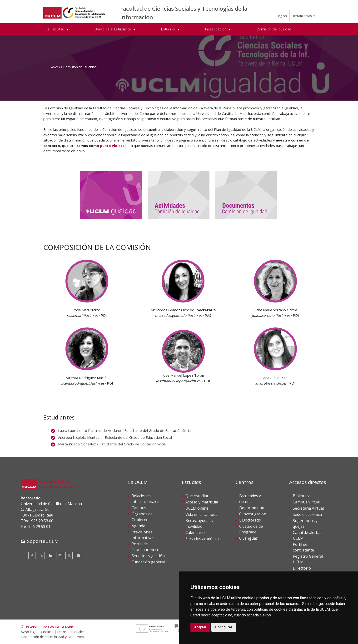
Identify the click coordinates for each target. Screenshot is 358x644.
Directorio (302, 568)
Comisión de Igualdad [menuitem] (274, 29)
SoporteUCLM (43, 541)
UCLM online (197, 508)
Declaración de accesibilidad (42, 637)
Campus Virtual (306, 502)
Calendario (195, 532)
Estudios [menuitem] (169, 29)
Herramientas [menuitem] (302, 16)
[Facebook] (32, 556)
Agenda (138, 526)
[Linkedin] (50, 556)
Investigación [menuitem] (216, 29)
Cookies (47, 632)
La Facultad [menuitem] (55, 29)
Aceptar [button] (200, 627)
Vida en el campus (201, 514)
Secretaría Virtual (308, 508)
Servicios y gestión (148, 556)
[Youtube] (69, 556)
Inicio (55, 67)
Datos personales (71, 632)
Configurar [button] (224, 627)
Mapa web (76, 637)
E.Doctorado (250, 520)
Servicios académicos (204, 539)
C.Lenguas (249, 538)
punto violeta (112, 146)
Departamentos (253, 508)
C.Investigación (253, 514)
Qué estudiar (197, 496)
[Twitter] (41, 556)
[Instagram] (60, 556)
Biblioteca (302, 496)
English (282, 16)
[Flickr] (78, 556)
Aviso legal (29, 632)
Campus (139, 508)
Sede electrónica (307, 514)
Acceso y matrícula (202, 502)
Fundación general (148, 562)
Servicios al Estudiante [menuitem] (113, 29)
